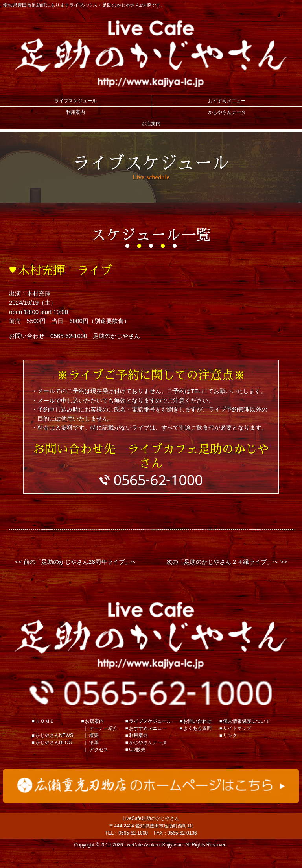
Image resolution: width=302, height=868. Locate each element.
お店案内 (151, 124)
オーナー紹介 (103, 728)
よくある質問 (197, 728)
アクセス (99, 750)
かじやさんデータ (227, 112)
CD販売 (137, 750)
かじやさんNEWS (54, 735)
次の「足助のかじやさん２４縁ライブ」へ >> (227, 562)
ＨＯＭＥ (45, 721)
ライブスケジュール (75, 101)
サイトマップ (237, 728)
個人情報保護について (247, 721)
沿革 (94, 742)
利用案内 (75, 112)
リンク (230, 735)
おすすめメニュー (227, 101)
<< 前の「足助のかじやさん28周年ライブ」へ (75, 562)
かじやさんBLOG (54, 742)
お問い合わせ (197, 721)
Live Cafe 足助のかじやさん (151, 54)
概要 (94, 735)
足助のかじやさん (151, 635)
